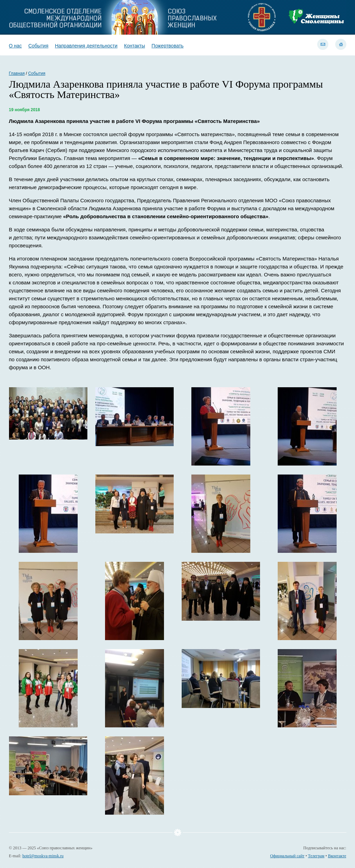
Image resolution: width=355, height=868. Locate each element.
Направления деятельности (86, 46)
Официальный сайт (287, 856)
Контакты (135, 46)
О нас (15, 46)
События (38, 46)
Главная (17, 73)
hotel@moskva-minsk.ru (43, 856)
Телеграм (316, 856)
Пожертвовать (167, 46)
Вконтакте (337, 856)
